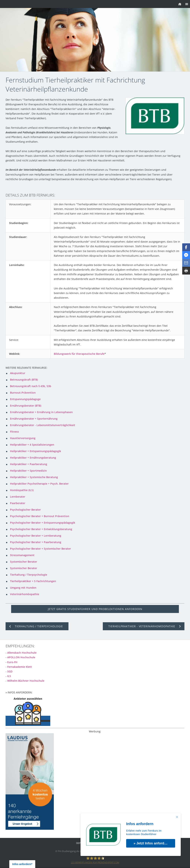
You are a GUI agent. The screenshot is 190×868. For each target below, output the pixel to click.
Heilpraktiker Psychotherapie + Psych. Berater (39, 484)
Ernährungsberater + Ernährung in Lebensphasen (41, 412)
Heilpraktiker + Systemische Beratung (34, 477)
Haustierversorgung (23, 438)
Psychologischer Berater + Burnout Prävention (40, 516)
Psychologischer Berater (25, 510)
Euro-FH (12, 662)
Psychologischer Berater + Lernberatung (36, 536)
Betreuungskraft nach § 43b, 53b (31, 386)
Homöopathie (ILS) (22, 490)
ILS (9, 676)
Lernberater (18, 497)
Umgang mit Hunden (23, 588)
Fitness (14, 432)
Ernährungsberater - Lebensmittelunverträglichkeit (43, 425)
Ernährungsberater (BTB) (26, 406)
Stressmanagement (22, 555)
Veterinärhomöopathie (25, 594)
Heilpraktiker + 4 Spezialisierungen (32, 445)
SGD (10, 671)
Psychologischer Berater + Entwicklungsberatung (41, 529)
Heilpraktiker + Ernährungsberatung (33, 458)
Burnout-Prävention (23, 393)
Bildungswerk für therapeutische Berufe (79, 354)
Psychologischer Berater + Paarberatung (36, 542)
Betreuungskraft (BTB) (24, 380)
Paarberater (18, 503)
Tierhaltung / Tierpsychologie (29, 575)
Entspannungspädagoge (25, 399)
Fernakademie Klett (20, 667)
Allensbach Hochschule (22, 653)
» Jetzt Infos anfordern (151, 843)
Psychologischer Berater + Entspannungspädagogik (43, 523)
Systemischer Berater (24, 562)
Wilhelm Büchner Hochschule (26, 681)
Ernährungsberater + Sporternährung (34, 419)
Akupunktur (18, 373)
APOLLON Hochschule (21, 657)
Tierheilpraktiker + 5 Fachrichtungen (33, 581)
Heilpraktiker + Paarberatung (29, 464)
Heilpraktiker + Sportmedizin (28, 471)
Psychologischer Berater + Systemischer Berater (40, 549)
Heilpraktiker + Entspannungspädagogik (36, 451)
